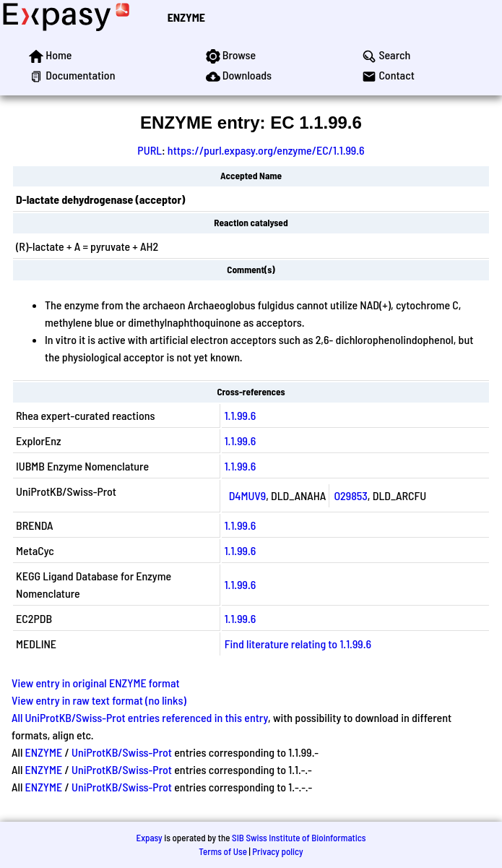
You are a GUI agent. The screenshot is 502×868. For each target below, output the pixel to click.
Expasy (149, 838)
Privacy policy (277, 851)
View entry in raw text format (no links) (99, 700)
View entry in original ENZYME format (96, 683)
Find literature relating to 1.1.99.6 (298, 644)
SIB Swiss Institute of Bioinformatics (299, 838)
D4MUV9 (248, 495)
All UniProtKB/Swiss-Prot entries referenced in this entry (140, 717)
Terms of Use (223, 851)
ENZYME (186, 17)
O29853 (350, 495)
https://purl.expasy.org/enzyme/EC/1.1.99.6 (266, 150)
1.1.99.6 (241, 415)
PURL (150, 150)
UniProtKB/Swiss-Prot (122, 752)
